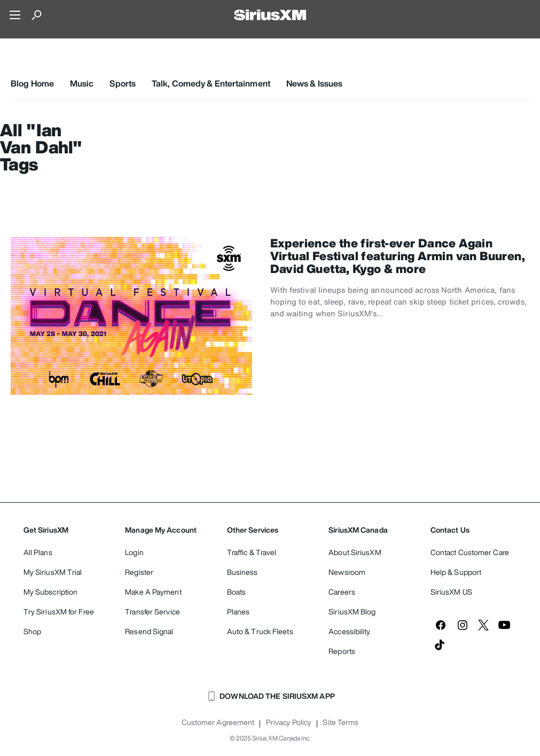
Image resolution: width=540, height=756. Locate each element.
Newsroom (347, 572)
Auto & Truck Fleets (260, 631)
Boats (237, 592)
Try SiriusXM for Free (59, 611)
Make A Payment (153, 592)
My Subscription (51, 592)
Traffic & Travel (252, 552)
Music (82, 83)
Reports (342, 651)
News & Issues (314, 83)
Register (139, 572)
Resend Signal (149, 631)
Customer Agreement (218, 722)
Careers (342, 592)
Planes (238, 611)
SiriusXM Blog (352, 611)
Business (242, 572)
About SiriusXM (355, 552)
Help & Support (456, 572)
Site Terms (341, 722)
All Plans (38, 552)
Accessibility (349, 631)
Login (134, 552)
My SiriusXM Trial (53, 572)
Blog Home (32, 83)
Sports (123, 83)
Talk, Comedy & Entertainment (211, 83)
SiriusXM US (451, 592)
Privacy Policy (289, 722)
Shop (32, 631)
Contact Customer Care (470, 552)
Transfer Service (152, 611)
